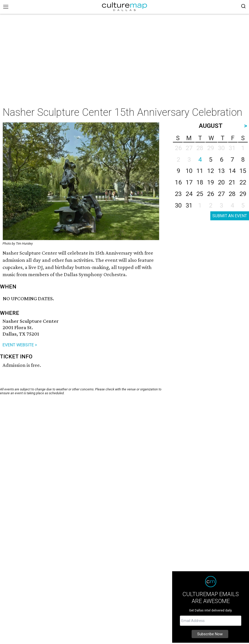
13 (221, 171)
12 (211, 171)
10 (189, 171)
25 (200, 194)
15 (243, 171)
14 (232, 171)
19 (211, 182)
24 (189, 194)
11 (200, 171)
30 (178, 205)
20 (221, 182)
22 (243, 182)
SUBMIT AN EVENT (230, 216)
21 (232, 182)
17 (189, 182)
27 (221, 194)
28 (232, 194)
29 (243, 194)
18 (200, 182)
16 (178, 182)
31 (189, 205)
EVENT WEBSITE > (20, 345)
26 (211, 194)
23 (178, 194)
